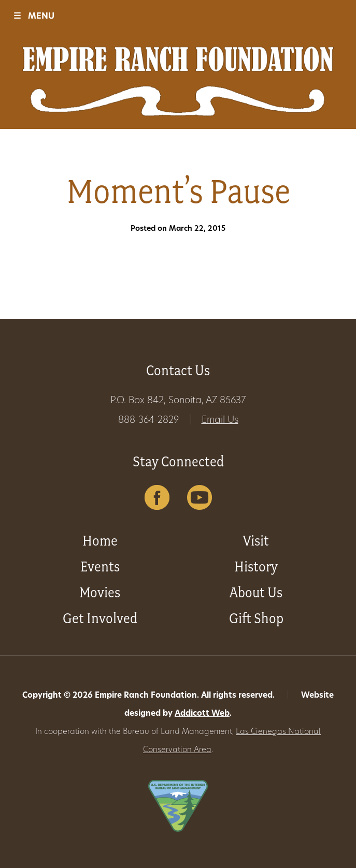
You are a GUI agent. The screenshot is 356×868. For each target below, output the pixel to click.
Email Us (220, 421)
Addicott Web (202, 714)
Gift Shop (256, 618)
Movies (100, 592)
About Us (256, 592)
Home (100, 541)
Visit (256, 541)
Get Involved (100, 618)
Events (100, 567)
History (256, 567)
